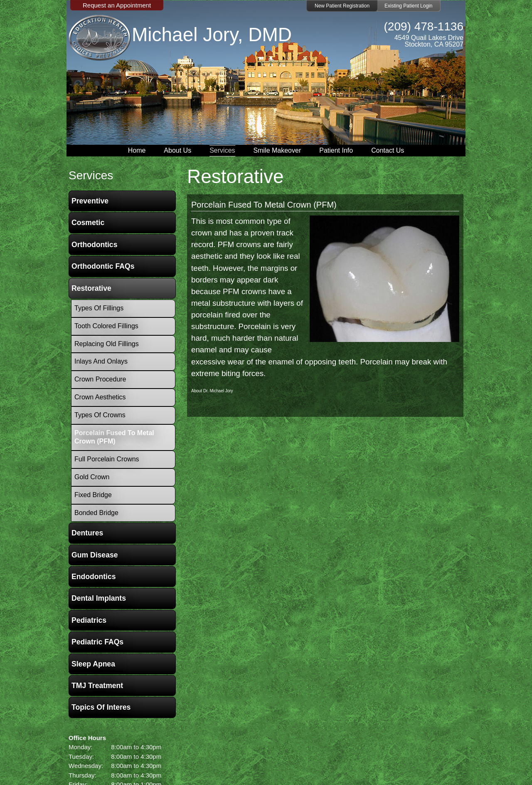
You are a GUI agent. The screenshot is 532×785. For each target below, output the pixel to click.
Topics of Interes (101, 707)
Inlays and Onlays (101, 361)
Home (137, 150)
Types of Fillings (99, 308)
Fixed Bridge (93, 495)
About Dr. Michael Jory (212, 391)
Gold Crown (92, 477)
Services (222, 150)
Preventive (90, 201)
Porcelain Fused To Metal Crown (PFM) (264, 205)
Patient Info (336, 150)
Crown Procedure (100, 379)
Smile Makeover (277, 150)
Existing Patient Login (408, 6)
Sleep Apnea (93, 664)
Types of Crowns (100, 415)
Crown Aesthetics (100, 397)
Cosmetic (88, 223)
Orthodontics (94, 245)
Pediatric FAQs (97, 642)
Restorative (91, 288)
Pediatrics (89, 620)
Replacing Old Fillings (107, 344)
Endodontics (94, 577)
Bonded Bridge (96, 513)
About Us (177, 150)
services (91, 175)
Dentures (87, 533)
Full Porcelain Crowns (107, 459)
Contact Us (388, 150)
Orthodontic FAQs (103, 266)
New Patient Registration (342, 6)
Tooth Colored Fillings (106, 326)
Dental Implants (99, 598)
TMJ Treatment (97, 686)
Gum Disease (95, 555)
